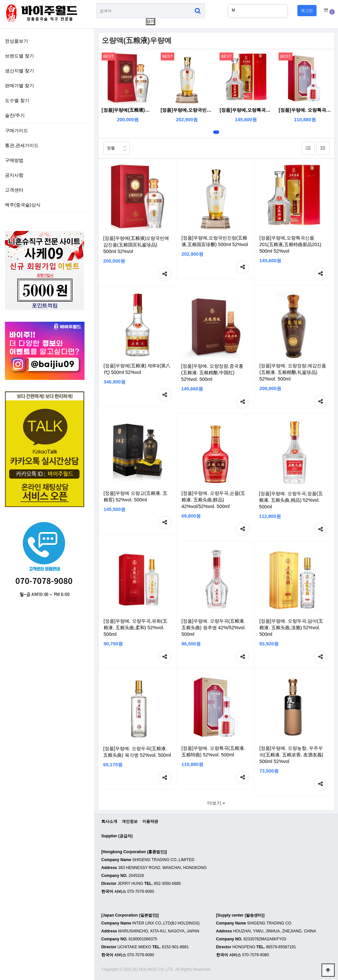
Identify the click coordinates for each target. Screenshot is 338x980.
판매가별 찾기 (19, 86)
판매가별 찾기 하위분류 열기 (84, 85)
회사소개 (109, 821)
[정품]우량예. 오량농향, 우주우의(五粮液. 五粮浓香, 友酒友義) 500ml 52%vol (291, 755)
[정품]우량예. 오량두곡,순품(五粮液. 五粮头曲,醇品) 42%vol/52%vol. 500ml (213, 500)
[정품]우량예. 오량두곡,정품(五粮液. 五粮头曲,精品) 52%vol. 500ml (291, 500)
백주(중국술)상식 (23, 205)
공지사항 (14, 175)
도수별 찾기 (17, 100)
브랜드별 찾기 (19, 56)
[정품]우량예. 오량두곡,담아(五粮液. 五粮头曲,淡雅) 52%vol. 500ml (291, 628)
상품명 (96, 3)
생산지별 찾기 (19, 71)
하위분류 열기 (84, 189)
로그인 (307, 11)
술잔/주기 (15, 115)
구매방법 (14, 160)
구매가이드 (17, 130)
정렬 (109, 146)
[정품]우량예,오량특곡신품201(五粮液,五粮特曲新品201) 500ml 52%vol (246, 110)
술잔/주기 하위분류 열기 (84, 115)
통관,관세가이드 (22, 145)
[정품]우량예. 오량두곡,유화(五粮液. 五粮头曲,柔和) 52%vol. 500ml (135, 628)
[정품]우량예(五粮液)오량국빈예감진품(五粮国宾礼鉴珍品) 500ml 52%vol (128, 110)
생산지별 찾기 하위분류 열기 (84, 70)
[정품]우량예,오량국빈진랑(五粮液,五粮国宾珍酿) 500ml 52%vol (187, 110)
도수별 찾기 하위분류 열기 (84, 100)
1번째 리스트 (216, 132)
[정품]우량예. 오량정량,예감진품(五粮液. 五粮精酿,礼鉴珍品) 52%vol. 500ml (293, 372)
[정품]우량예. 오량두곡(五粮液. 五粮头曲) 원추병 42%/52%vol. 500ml (214, 628)
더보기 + (216, 803)
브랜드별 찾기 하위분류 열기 (84, 55)
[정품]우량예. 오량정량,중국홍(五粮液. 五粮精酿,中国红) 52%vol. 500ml (212, 373)
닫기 (151, 21)
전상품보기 (17, 41)
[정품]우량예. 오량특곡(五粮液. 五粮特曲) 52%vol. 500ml (305, 110)
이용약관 (150, 821)
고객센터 (14, 190)
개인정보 (130, 821)
